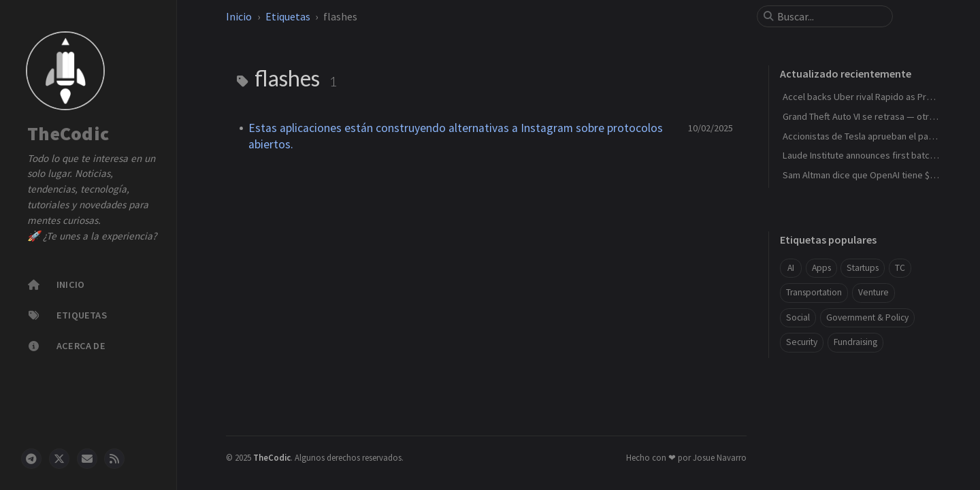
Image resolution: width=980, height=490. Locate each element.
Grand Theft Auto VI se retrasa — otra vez (867, 116)
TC (900, 268)
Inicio (239, 16)
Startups (863, 268)
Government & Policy (867, 317)
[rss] (114, 459)
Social (798, 317)
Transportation (814, 292)
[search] (830, 16)
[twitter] (59, 459)
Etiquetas (288, 16)
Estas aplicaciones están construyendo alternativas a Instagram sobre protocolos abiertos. (456, 136)
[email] (87, 459)
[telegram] (31, 459)
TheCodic (68, 134)
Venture (873, 292)
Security (802, 342)
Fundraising (855, 342)
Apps (821, 268)
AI (791, 268)
